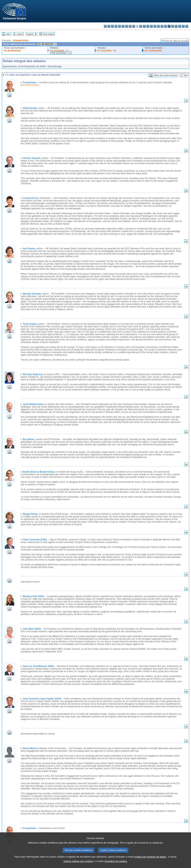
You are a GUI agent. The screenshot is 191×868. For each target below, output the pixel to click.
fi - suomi (183, 26)
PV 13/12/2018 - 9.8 (107, 51)
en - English (130, 26)
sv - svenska (187, 26)
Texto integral (48, 34)
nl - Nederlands (162, 26)
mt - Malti (158, 26)
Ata (185, 75)
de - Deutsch (119, 26)
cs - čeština (112, 26)
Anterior (20, 34)
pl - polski (166, 26)
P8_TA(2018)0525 (153, 51)
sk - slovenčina (176, 26)
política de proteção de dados (151, 861)
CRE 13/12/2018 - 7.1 (61, 53)
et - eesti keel (123, 26)
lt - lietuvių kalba (151, 26)
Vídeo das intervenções (165, 75)
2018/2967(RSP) (21, 41)
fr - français (134, 26)
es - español (109, 26)
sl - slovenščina (180, 26)
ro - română (173, 26)
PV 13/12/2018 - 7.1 (60, 51)
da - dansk (116, 26)
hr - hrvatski (141, 26)
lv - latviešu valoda (148, 26)
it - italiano (144, 26)
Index (8, 34)
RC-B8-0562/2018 (12, 51)
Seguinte (30, 34)
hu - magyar (155, 26)
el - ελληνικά (127, 26)
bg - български (105, 26)
